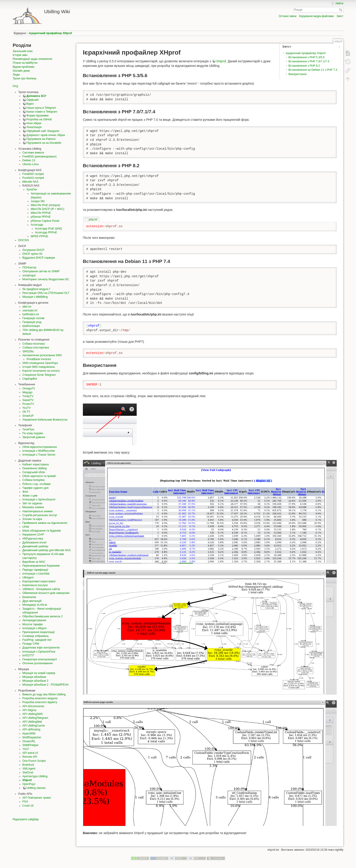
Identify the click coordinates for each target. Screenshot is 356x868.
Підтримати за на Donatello (44, 143)
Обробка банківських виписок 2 (43, 616)
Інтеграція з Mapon (35, 628)
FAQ (16, 86)
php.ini (93, 220)
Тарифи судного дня (36, 488)
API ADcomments (33, 706)
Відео (30, 104)
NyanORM (29, 734)
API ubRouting (31, 729)
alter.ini (27, 307)
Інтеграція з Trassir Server (39, 455)
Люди (16, 75)
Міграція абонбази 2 (35, 681)
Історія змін (20, 55)
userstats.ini (30, 310)
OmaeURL (29, 741)
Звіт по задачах (32, 503)
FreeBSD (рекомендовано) (40, 156)
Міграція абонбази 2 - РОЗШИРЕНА (46, 685)
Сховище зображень (36, 636)
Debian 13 (29, 160)
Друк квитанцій (32, 601)
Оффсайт (33, 100)
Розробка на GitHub (39, 119)
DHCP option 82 (32, 254)
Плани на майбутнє (25, 63)
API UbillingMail (32, 722)
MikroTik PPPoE (41, 213)
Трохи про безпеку (25, 78)
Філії (25, 492)
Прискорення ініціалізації (39, 632)
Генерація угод (32, 322)
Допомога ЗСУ (36, 96)
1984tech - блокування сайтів (41, 589)
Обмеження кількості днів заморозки (46, 593)
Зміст (340, 16)
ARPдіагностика (33, 539)
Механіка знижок (33, 507)
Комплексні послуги (35, 585)
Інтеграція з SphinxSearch (39, 500)
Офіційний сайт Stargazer (43, 131)
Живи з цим (30, 496)
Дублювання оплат (35, 542)
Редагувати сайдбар (26, 819)
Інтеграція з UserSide (36, 574)
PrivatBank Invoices (39, 359)
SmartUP (28, 416)
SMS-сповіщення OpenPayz (40, 363)
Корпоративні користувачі (39, 581)
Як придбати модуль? (36, 289)
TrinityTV (28, 396)
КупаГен (32, 189)
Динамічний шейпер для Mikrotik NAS (47, 550)
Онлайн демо (21, 71)
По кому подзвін (33, 433)
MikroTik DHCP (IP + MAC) (47, 209)
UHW (26, 527)
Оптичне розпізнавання (38, 663)
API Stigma (29, 710)
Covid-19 (28, 806)
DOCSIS (23, 240)
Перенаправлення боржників (41, 566)
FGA (25, 802)
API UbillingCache (34, 726)
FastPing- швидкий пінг (37, 640)
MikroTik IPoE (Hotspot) (45, 205)
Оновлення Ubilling (35, 468)
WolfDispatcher (32, 737)
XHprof (27, 780)
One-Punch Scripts (34, 761)
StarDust (28, 772)
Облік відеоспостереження (40, 447)
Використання (298, 74)
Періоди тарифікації (35, 570)
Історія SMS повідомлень (39, 367)
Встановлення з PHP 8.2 (304, 66)
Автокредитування (34, 620)
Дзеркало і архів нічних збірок (46, 135)
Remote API (30, 757)
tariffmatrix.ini (31, 314)
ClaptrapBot (30, 379)
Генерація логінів (33, 318)
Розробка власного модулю (40, 698)
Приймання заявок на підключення (45, 523)
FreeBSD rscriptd (33, 174)
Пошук (341, 10)
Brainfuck (28, 765)
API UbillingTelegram (35, 718)
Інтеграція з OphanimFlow (39, 652)
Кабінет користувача (36, 464)
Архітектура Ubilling (35, 776)
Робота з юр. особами (37, 484)
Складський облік (34, 472)
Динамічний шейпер (35, 546)
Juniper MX (38, 201)
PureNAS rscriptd (33, 178)
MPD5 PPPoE (39, 236)
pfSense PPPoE (41, 217)
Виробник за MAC (34, 562)
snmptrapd (29, 275)
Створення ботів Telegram (39, 375)
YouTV (27, 408)
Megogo (27, 392)
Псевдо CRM (31, 644)
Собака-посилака (34, 344)
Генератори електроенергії (40, 659)
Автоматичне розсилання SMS (42, 355)
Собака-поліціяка (34, 480)
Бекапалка (29, 597)
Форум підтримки (38, 116)
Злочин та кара (32, 519)
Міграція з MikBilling (35, 297)
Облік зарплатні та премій (39, 476)
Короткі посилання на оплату (41, 371)
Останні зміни (287, 16)
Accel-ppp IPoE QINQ (48, 229)
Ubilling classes (36, 788)
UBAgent (28, 578)
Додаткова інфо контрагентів (41, 648)
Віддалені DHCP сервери (39, 258)
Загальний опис (23, 51)
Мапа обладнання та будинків (42, 531)
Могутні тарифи (33, 624)
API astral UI (30, 753)
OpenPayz (29, 784)
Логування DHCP (33, 250)
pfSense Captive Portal (45, 221)
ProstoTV (28, 404)
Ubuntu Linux (31, 164)
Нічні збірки (34, 123)
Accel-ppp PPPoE (46, 232)
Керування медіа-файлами (316, 16)
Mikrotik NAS (31, 182)
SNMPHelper (31, 745)
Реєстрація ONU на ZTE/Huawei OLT (46, 293)
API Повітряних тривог (37, 798)
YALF (26, 749)
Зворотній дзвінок (34, 437)
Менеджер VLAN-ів (35, 605)
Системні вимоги (33, 153)
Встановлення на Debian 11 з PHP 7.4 (313, 70)
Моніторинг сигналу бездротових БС (46, 279)
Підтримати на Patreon (41, 139)
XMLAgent (29, 769)
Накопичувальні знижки (38, 511)
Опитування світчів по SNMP (41, 271)
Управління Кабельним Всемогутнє (45, 420)
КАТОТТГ (28, 656)
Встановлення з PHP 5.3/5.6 (307, 57)
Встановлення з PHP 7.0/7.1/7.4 (309, 61)
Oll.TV (26, 412)
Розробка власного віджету (40, 702)
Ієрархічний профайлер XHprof (51, 33)
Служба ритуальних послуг (40, 515)
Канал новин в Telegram (42, 112)
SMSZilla (28, 351)
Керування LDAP (33, 535)
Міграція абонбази (34, 677)
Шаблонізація (31, 326)
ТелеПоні (28, 429)
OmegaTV (29, 389)
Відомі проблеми (23, 67)
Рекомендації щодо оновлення (32, 59)
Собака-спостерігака (36, 348)
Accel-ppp (37, 225)
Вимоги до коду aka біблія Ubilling (44, 694)
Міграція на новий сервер (39, 673)
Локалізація (34, 127)
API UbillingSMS (33, 714)
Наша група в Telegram (41, 108)
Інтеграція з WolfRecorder (39, 451)
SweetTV (28, 400)
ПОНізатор (29, 267)
